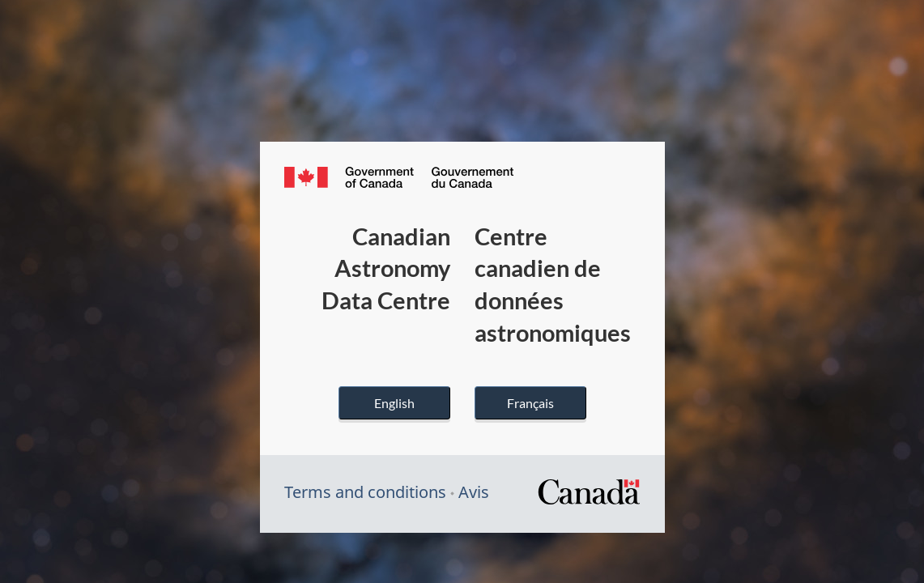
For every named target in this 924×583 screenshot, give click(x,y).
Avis (474, 492)
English (394, 403)
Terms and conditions (365, 492)
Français (530, 403)
